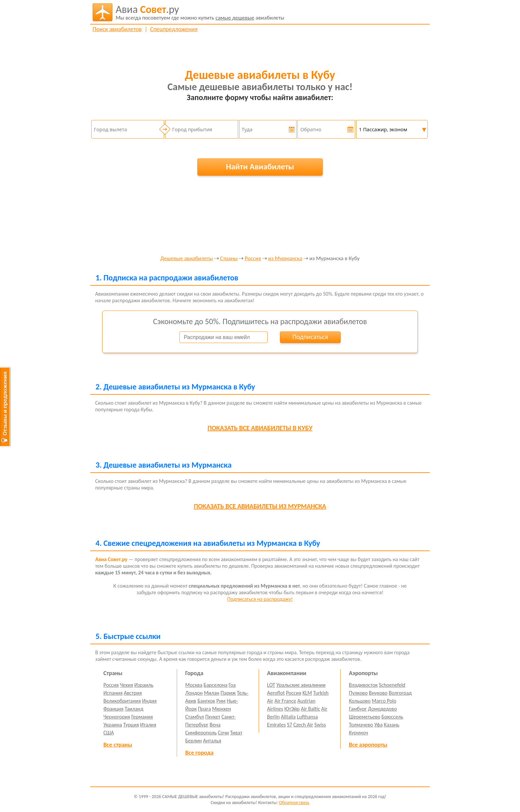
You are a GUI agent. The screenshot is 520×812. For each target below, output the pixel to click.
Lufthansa (307, 717)
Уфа (378, 725)
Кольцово (360, 701)
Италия (148, 725)
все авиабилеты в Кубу (260, 428)
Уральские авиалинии (301, 685)
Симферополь (201, 733)
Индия (149, 701)
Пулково (358, 693)
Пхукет (213, 717)
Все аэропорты (368, 745)
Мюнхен (221, 709)
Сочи (223, 733)
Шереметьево (365, 717)
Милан (212, 693)
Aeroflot (276, 693)
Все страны (118, 745)
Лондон (194, 693)
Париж (228, 693)
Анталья (212, 741)
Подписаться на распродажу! (260, 599)
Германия (142, 717)
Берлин (194, 741)
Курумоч (358, 733)
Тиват (236, 733)
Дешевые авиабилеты (187, 259)
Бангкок (206, 701)
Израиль (144, 685)
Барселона (216, 685)
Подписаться (310, 337)
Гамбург (358, 709)
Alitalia (288, 717)
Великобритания (122, 701)
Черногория (117, 717)
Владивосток (363, 685)
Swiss (320, 725)
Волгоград (400, 693)
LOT (271, 685)
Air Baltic (310, 709)
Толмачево (361, 725)
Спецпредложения (174, 29)
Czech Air (303, 725)
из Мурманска (285, 259)
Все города (199, 753)
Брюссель (392, 717)
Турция (131, 725)
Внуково (378, 693)
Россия (253, 259)
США (109, 733)
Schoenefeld (392, 685)
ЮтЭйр (292, 709)
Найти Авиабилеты (260, 167)
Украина (113, 725)
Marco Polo (384, 701)
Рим (221, 701)
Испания (113, 693)
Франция (114, 709)
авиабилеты (200, 12)
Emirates (276, 725)
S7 (289, 725)
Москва (194, 685)
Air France (285, 701)
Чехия (127, 685)
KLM (307, 693)
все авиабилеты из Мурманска (260, 506)
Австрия (133, 693)
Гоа (232, 685)
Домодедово (383, 709)
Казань (391, 725)
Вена (215, 725)
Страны (229, 259)
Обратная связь (294, 803)
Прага (204, 709)
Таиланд (134, 709)
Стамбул (195, 717)
